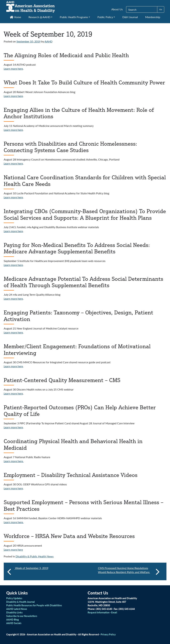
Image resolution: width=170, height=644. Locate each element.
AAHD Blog (12, 619)
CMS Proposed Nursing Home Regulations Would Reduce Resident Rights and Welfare (129, 571)
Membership (153, 17)
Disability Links (14, 612)
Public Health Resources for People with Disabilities (34, 605)
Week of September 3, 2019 (31, 568)
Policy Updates (14, 598)
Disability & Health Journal (21, 602)
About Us (117, 9)
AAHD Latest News (17, 609)
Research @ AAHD (39, 17)
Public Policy (105, 17)
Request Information (99, 612)
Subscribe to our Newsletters (22, 616)
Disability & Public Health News (35, 556)
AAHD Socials (14, 623)
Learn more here (13, 69)
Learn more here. (14, 461)
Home (15, 17)
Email (114, 612)
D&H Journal (130, 17)
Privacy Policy (108, 634)
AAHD (48, 41)
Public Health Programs (74, 17)
